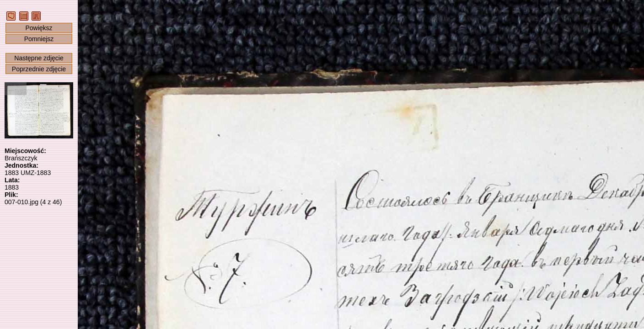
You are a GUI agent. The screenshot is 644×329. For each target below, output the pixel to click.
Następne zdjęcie (39, 58)
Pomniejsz (39, 39)
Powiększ (39, 28)
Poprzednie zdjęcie (39, 69)
